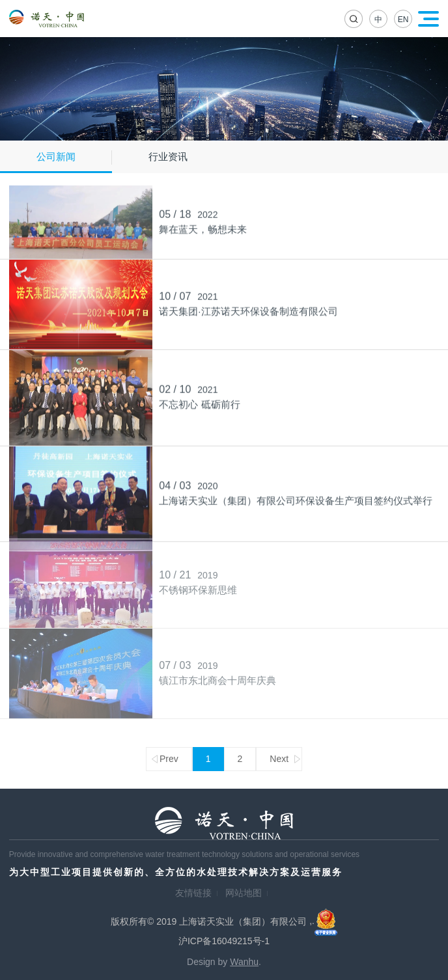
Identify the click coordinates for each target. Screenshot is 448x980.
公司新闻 (56, 157)
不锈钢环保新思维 (198, 586)
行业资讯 (168, 157)
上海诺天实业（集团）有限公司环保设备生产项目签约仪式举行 (296, 499)
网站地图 (244, 893)
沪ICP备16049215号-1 (224, 941)
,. (323, 921)
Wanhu (244, 962)
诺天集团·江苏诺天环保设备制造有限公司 (248, 309)
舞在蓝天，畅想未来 (203, 227)
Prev (169, 759)
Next (279, 759)
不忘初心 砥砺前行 (199, 403)
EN (403, 20)
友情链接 (193, 893)
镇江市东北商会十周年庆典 (217, 676)
